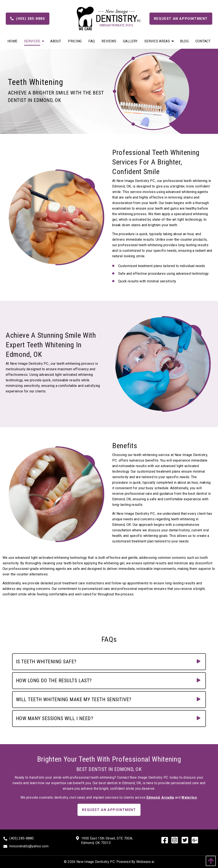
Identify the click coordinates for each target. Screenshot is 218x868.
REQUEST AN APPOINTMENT (109, 810)
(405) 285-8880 (28, 19)
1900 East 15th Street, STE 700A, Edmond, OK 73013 (107, 841)
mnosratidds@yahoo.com (29, 846)
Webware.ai (145, 862)
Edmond (153, 797)
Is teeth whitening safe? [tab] (46, 662)
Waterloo (189, 797)
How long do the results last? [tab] (54, 681)
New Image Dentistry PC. (96, 862)
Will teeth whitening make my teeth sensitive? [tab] (74, 699)
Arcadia (168, 797)
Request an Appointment (181, 19)
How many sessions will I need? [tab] (54, 718)
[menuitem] (12, 41)
